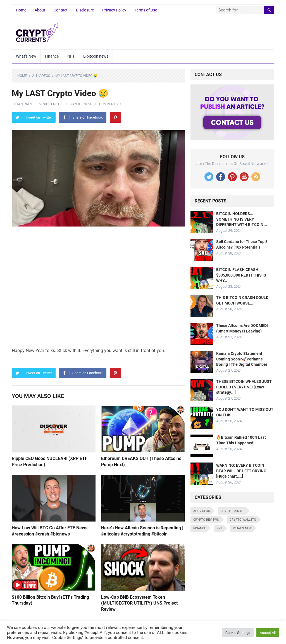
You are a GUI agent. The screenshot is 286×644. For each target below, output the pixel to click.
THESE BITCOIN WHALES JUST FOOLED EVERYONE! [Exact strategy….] (244, 387)
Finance (52, 56)
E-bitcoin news (96, 56)
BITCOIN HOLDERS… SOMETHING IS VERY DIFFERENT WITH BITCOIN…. (242, 219)
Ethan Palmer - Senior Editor (37, 104)
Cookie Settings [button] (238, 633)
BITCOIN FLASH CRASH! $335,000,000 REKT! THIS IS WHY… (241, 275)
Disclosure (85, 10)
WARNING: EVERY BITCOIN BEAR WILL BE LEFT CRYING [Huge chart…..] (241, 471)
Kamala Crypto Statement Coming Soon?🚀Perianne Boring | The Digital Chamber (242, 359)
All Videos (41, 76)
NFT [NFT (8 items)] (219, 528)
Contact (61, 10)
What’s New (26, 56)
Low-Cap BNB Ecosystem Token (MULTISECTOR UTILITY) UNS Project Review (139, 603)
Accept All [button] (268, 633)
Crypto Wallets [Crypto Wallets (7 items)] (243, 520)
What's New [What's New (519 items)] (242, 528)
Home (21, 10)
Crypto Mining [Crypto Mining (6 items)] (233, 511)
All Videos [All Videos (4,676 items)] (202, 511)
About (40, 10)
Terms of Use (146, 10)
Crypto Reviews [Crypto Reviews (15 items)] (206, 520)
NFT (71, 56)
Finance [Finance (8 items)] (200, 528)
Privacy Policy (114, 10)
